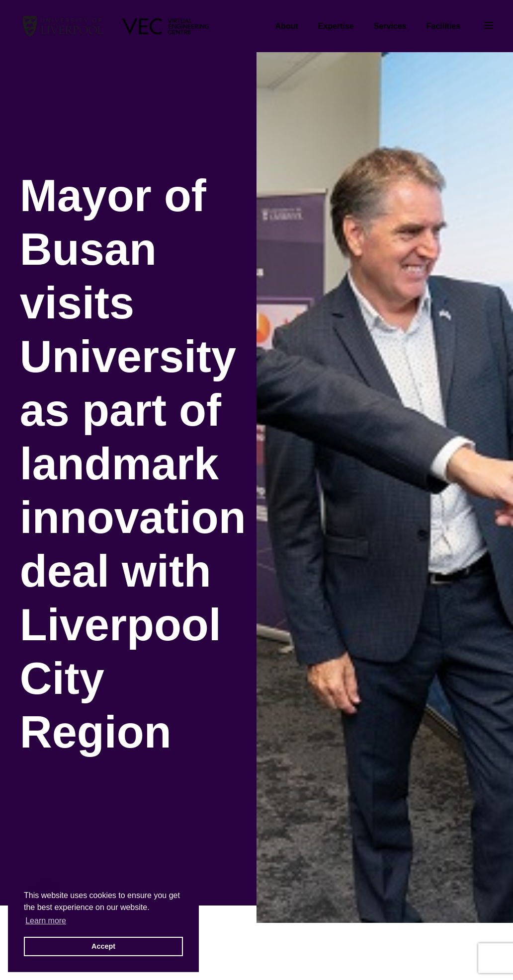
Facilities (443, 26)
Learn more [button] (46, 921)
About (287, 26)
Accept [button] (103, 946)
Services (390, 26)
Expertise (336, 26)
